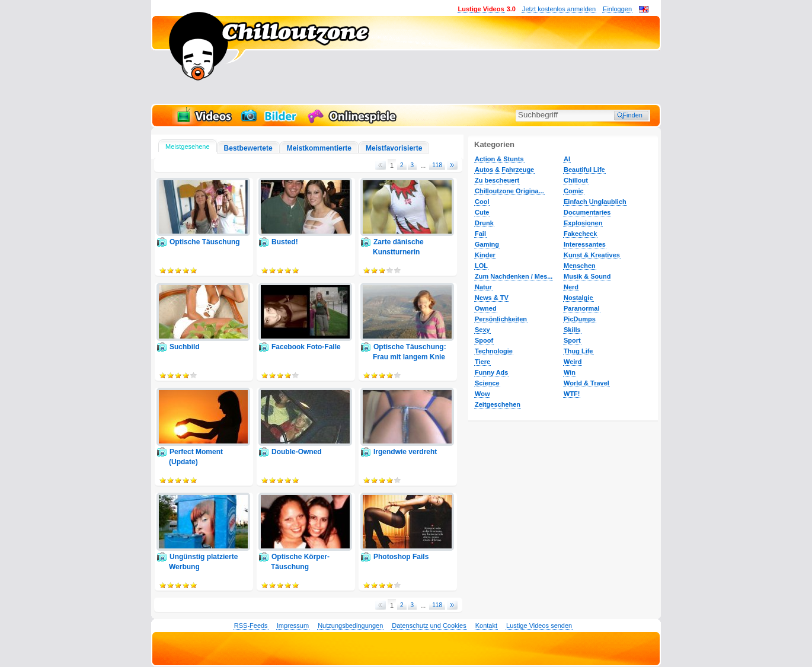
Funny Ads (491, 372)
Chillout (576, 180)
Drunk (484, 223)
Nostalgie (578, 298)
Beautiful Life (584, 170)
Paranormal (582, 308)
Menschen (580, 266)
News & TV (492, 298)
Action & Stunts (499, 159)
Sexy (482, 330)
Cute (482, 212)
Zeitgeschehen (498, 404)
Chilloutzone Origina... (509, 191)
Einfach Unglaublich (595, 202)
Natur (483, 287)
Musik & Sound (587, 276)
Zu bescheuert (497, 180)
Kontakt (486, 625)
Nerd (571, 287)
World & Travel (586, 383)
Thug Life (578, 351)
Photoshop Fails (401, 557)
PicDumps (580, 319)
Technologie (494, 351)
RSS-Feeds (251, 625)
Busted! (285, 242)
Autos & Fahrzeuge (504, 170)
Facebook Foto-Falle (306, 347)
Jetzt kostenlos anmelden (559, 9)
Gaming (487, 244)
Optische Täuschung (205, 242)
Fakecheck (580, 234)
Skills (572, 330)
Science (487, 383)
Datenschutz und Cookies (429, 625)
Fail (480, 234)
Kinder (485, 255)
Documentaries (587, 212)
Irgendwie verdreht (405, 452)
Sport (572, 340)
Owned (486, 308)
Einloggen (617, 9)
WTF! (572, 394)
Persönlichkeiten (501, 319)
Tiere (482, 362)
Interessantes (585, 244)
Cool (482, 202)
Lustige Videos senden (539, 625)
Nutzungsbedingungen (350, 625)
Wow (482, 394)
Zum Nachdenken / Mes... (514, 276)
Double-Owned (297, 452)
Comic (574, 191)
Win (570, 372)
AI (567, 159)
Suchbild (185, 347)
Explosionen (583, 223)
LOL (481, 266)
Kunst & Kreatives (592, 255)
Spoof (484, 340)
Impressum (293, 625)
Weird (573, 362)
